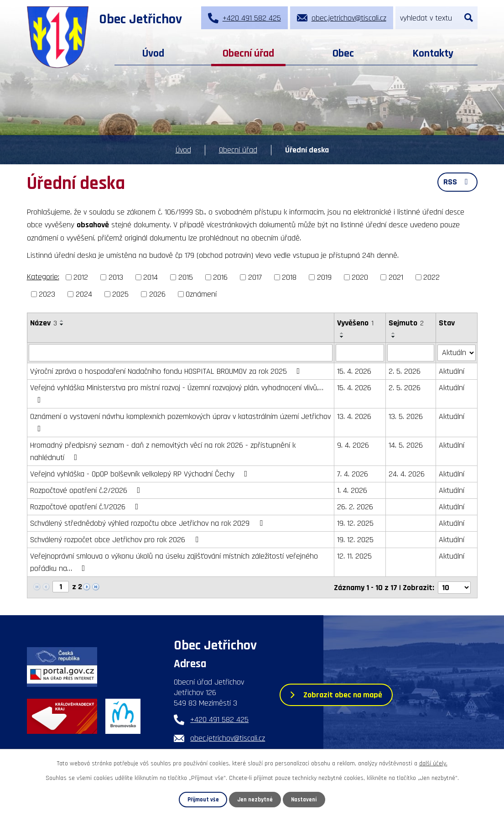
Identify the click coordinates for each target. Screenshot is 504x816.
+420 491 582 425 (219, 719)
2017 (255, 277)
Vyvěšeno (355, 323)
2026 (157, 294)
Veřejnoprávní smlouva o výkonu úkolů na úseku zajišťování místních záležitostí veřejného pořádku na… (174, 562)
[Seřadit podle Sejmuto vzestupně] (394, 333)
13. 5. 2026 (406, 416)
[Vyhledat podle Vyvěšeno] (360, 353)
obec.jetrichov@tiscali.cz (228, 738)
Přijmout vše (203, 800)
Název (44, 323)
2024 (84, 294)
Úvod (153, 53)
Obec (343, 53)
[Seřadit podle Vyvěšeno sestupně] (342, 337)
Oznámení (201, 294)
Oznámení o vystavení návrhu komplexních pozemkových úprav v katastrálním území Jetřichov (180, 422)
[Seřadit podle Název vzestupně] (62, 321)
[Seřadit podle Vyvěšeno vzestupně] (342, 333)
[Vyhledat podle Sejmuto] (411, 353)
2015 (186, 277)
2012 (81, 277)
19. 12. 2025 (355, 523)
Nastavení (304, 800)
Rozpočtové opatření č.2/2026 (87, 490)
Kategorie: (43, 277)
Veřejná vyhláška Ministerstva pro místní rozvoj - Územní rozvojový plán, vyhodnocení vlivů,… (177, 393)
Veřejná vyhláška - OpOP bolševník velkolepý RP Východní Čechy (141, 474)
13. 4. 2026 (354, 416)
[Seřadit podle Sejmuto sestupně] (394, 337)
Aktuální (452, 371)
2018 (289, 277)
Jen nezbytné (255, 800)
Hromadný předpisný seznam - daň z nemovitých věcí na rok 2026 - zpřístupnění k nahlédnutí (163, 451)
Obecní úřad (248, 53)
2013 (116, 277)
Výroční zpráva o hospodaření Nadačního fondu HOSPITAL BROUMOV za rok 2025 (167, 371)
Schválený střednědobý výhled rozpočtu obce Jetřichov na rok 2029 (148, 523)
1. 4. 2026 (352, 490)
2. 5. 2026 (405, 371)
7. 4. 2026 (353, 474)
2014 (151, 277)
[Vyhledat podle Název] (181, 353)
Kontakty (433, 53)
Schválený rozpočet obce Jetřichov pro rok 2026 (116, 540)
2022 (431, 277)
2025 (120, 294)
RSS (457, 182)
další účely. (433, 764)
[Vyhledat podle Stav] (456, 352)
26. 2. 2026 (355, 507)
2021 (396, 277)
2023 (47, 294)
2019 (324, 277)
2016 (220, 277)
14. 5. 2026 (406, 445)
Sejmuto (406, 323)
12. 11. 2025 (354, 556)
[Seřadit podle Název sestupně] (62, 324)
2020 (360, 277)
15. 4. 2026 (354, 371)
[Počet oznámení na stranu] (454, 587)
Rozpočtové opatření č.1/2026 (86, 507)
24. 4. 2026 (407, 474)
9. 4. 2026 (353, 445)
